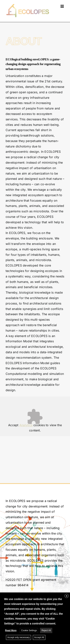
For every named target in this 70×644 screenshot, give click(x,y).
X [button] (67, 596)
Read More (11, 630)
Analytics (26, 425)
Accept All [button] (39, 637)
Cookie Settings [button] (29, 630)
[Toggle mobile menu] (62, 6)
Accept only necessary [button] (18, 637)
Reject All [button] (46, 630)
